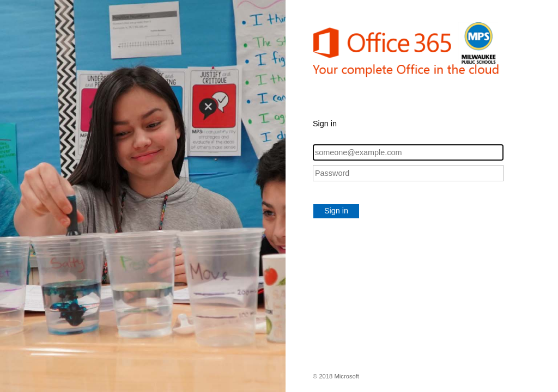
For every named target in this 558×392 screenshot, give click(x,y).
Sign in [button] (336, 211)
